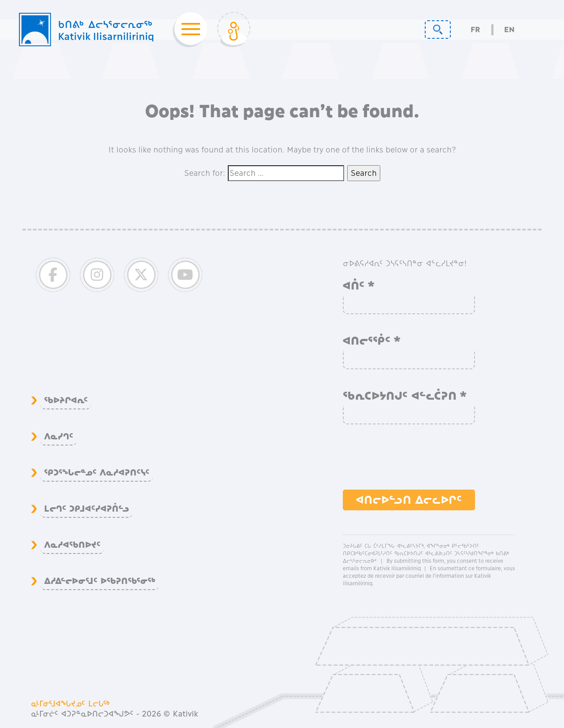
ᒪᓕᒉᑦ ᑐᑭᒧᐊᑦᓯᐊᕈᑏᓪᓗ (87, 509)
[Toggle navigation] (188, 30)
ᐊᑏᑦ (359, 286)
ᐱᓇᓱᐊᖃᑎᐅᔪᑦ (72, 545)
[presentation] (410, 461)
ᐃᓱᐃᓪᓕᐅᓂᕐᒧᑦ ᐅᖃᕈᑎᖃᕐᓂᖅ (100, 581)
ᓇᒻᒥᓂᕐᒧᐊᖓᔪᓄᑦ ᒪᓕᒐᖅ (70, 704)
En (509, 30)
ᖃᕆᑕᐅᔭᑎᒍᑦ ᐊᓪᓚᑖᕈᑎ (405, 396)
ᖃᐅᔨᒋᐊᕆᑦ (66, 400)
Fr (475, 30)
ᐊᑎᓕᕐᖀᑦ (372, 341)
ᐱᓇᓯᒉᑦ (59, 436)
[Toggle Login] (234, 30)
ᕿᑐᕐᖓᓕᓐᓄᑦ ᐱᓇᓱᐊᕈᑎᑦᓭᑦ (97, 472)
